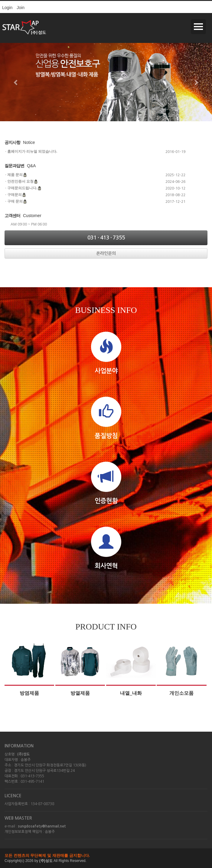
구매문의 (15, 195)
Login (7, 8)
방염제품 (29, 693)
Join (21, 8)
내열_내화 (131, 693)
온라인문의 (106, 253)
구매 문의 (15, 201)
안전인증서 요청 (20, 181)
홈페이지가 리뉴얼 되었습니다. (32, 151)
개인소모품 (181, 693)
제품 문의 (15, 175)
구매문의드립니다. (22, 188)
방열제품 (80, 693)
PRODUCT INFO (106, 627)
